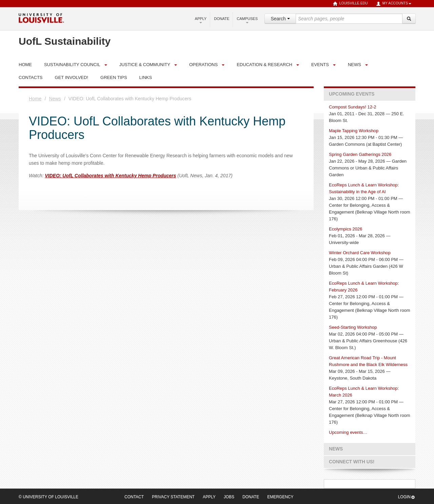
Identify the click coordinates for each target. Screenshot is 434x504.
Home (35, 99)
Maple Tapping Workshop (354, 131)
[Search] (409, 19)
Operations (203, 65)
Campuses (247, 20)
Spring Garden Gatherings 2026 (360, 154)
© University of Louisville (48, 497)
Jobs (229, 497)
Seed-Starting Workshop (353, 327)
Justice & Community (145, 65)
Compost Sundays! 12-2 (352, 107)
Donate (222, 19)
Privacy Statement (173, 497)
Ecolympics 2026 (346, 229)
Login (407, 497)
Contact (134, 497)
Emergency (280, 497)
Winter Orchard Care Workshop (360, 253)
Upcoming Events (352, 94)
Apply (201, 20)
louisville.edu (350, 4)
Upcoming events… (348, 432)
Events (320, 65)
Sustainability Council (72, 65)
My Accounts (394, 4)
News (354, 65)
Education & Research (264, 65)
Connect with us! (352, 462)
